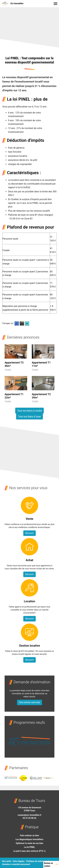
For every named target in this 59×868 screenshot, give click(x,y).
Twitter (27, 324)
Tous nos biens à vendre (29, 411)
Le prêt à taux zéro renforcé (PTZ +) (29, 851)
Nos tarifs (7, 861)
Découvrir (29, 533)
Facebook (17, 324)
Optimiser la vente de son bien (29, 843)
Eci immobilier (12, 4)
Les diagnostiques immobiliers (30, 839)
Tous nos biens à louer (29, 417)
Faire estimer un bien (29, 835)
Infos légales (19, 861)
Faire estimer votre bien (29, 702)
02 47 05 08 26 (29, 818)
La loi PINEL (29, 847)
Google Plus (22, 324)
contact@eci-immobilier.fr (30, 815)
